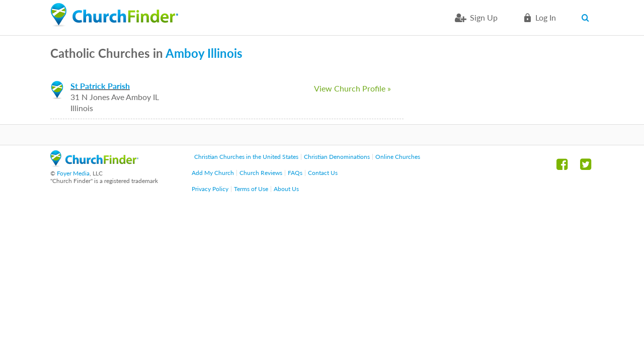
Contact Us (323, 173)
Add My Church (213, 173)
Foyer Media (73, 173)
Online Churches (398, 157)
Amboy (185, 53)
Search (587, 18)
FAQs (295, 173)
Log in (546, 17)
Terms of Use (251, 189)
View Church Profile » (352, 88)
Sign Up (484, 17)
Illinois (225, 53)
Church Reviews (261, 173)
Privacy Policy (210, 189)
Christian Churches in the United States (246, 157)
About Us (286, 189)
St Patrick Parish (100, 86)
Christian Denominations (337, 157)
